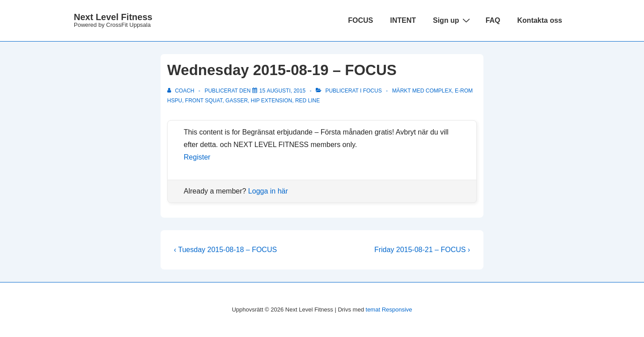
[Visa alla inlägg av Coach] (182, 91)
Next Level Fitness (113, 17)
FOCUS (360, 20)
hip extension (271, 101)
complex (439, 91)
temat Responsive (389, 310)
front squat (204, 101)
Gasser (237, 101)
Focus (373, 91)
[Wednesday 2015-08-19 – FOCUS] (282, 91)
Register (197, 157)
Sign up (453, 20)
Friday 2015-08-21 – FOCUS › (422, 250)
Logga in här (268, 191)
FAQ (493, 20)
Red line (307, 101)
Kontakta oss (540, 20)
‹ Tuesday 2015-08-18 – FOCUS (225, 250)
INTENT (403, 20)
